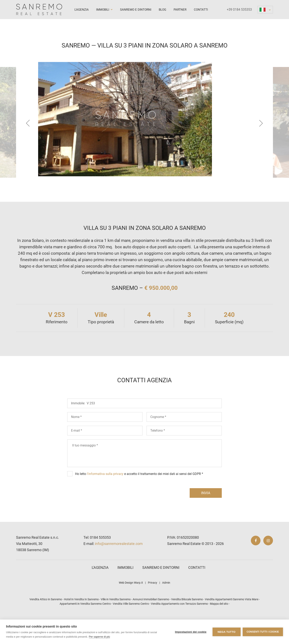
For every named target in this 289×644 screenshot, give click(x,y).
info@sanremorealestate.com (119, 568)
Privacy (153, 607)
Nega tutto (226, 632)
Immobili (104, 10)
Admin (166, 607)
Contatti (201, 10)
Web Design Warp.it (131, 607)
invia (206, 517)
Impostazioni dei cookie (191, 632)
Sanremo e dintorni (136, 10)
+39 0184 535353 (239, 10)
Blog (162, 10)
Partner (180, 10)
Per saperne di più (100, 637)
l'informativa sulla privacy (105, 498)
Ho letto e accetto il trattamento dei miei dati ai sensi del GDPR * (139, 498)
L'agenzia (82, 10)
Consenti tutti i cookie (263, 632)
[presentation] (28, 135)
